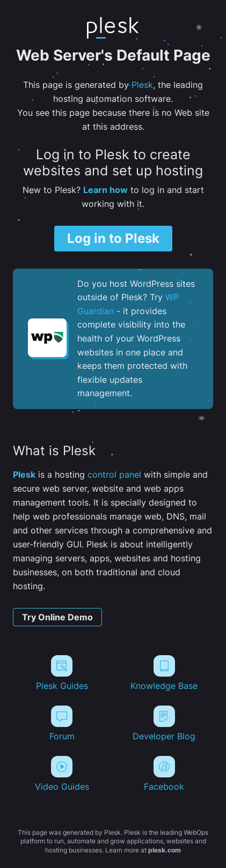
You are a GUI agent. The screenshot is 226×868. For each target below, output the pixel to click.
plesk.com (165, 850)
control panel (114, 474)
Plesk (142, 85)
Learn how (105, 190)
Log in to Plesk (113, 238)
